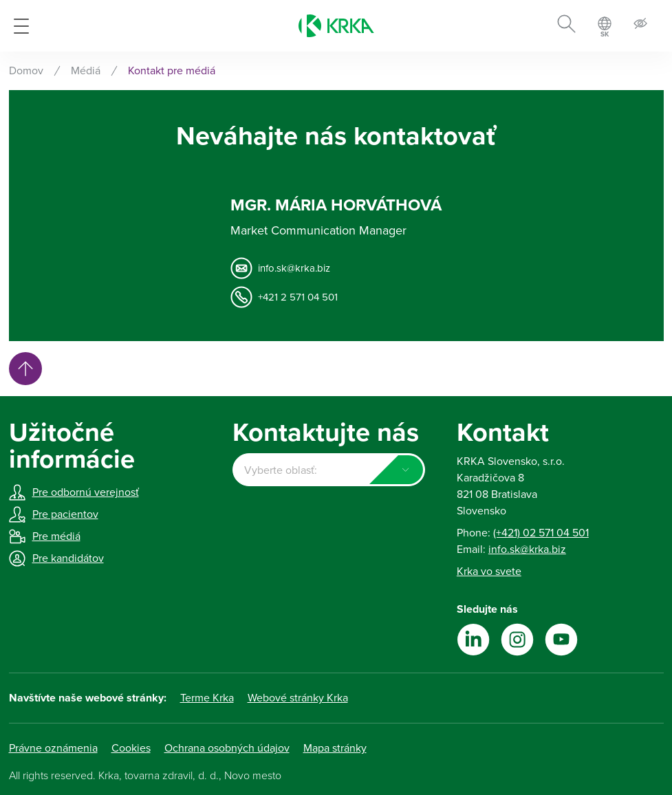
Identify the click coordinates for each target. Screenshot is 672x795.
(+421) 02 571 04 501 (541, 533)
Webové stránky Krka (298, 698)
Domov (26, 71)
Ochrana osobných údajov (227, 748)
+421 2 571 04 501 (298, 297)
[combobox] (329, 470)
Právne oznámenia (53, 748)
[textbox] (329, 470)
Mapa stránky (335, 748)
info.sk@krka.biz (294, 268)
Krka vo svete (489, 571)
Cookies (131, 748)
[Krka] (336, 26)
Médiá (86, 71)
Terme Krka (207, 698)
